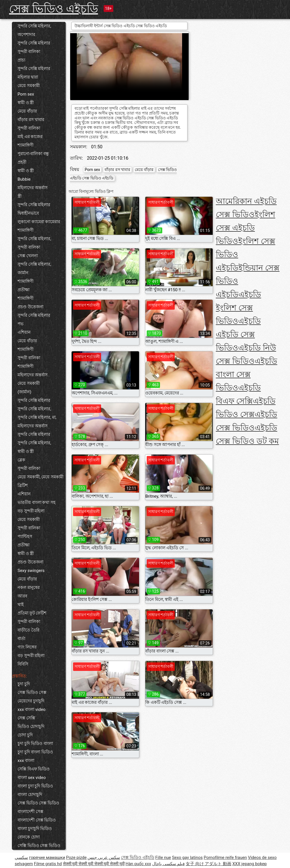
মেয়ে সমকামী (29, 86)
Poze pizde (76, 858)
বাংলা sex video (32, 778)
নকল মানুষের (29, 588)
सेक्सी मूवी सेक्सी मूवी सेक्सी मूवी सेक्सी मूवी (94, 864)
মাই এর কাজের (30, 137)
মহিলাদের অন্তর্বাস (33, 188)
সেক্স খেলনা (28, 256)
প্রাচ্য (21, 60)
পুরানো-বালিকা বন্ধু (33, 154)
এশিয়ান (24, 332)
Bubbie (24, 179)
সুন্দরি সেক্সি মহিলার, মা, (37, 417)
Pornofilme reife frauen (225, 858)
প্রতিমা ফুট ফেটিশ (32, 613)
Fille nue (163, 858)
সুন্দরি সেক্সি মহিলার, (34, 239)
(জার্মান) (24, 392)
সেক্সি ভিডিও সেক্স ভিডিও (39, 846)
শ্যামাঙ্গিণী (25, 145)
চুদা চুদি (24, 684)
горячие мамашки (47, 858)
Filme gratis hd (48, 864)
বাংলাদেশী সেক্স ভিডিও (37, 820)
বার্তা (21, 639)
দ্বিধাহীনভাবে (28, 213)
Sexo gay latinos (187, 858)
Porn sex (26, 94)
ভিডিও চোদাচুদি (31, 726)
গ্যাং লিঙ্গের (27, 647)
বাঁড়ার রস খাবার (31, 120)
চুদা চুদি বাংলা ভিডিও (35, 752)
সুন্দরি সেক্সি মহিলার (34, 43)
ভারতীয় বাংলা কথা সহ (37, 502)
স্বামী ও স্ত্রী (26, 103)
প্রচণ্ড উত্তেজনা (30, 307)
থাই (21, 605)
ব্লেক (21, 460)
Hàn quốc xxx (138, 864)
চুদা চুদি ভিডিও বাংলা (35, 744)
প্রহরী (22, 162)
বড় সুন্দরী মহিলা (31, 511)
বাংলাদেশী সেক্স (30, 812)
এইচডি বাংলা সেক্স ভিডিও (247, 374)
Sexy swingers (31, 571)
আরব (22, 596)
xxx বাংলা (26, 761)
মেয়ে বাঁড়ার (27, 111)
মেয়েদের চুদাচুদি (31, 701)
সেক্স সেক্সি (26, 718)
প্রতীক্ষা (24, 290)
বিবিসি (23, 664)
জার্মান (23, 273)
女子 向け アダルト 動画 (209, 864)
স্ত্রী (20, 196)
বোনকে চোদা (29, 837)
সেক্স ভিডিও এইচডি (54, 9)
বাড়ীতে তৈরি (28, 630)
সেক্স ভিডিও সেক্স (32, 692)
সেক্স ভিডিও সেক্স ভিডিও (38, 803)
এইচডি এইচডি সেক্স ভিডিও (238, 334)
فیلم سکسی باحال (168, 864)
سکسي (21, 858)
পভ (21, 324)
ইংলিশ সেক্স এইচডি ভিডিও (246, 228)
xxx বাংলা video (32, 709)
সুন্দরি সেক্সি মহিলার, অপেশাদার (34, 30)
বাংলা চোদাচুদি (30, 795)
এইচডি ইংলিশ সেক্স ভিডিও (238, 308)
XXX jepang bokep (249, 864)
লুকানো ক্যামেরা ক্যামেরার (39, 222)
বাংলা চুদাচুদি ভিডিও (35, 829)
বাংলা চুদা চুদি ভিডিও (35, 786)
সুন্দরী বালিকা (29, 52)
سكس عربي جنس (104, 858)
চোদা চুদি (25, 735)
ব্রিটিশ (23, 485)
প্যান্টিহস (25, 537)
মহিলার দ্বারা (28, 77)
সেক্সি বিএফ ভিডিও (34, 769)
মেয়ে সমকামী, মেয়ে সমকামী (40, 477)
